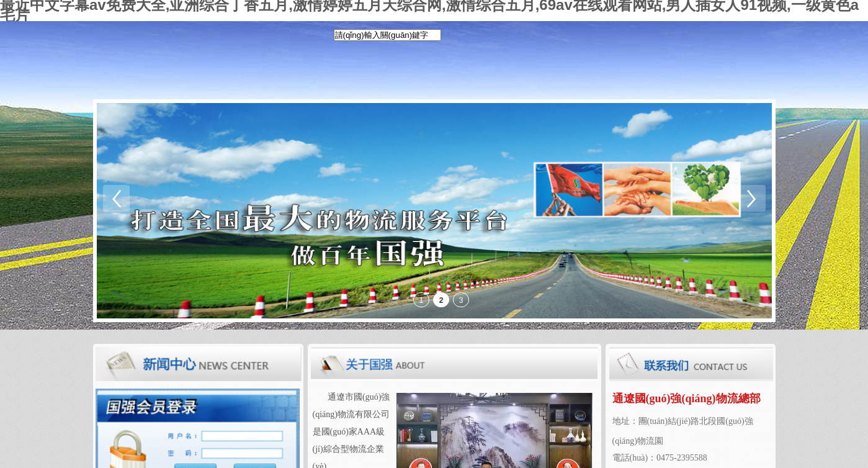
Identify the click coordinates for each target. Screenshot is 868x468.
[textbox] (387, 35)
